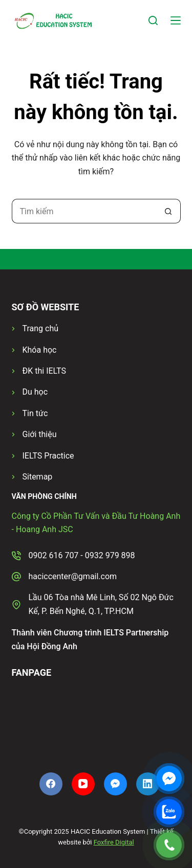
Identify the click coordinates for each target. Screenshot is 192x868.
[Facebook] (51, 784)
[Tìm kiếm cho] (84, 211)
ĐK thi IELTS (44, 371)
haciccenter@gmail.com (73, 576)
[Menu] (176, 20)
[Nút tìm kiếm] (168, 211)
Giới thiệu (40, 434)
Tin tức (35, 413)
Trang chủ (41, 328)
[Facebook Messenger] (115, 784)
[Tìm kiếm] (153, 20)
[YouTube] (83, 784)
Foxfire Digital (114, 842)
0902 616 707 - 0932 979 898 (82, 555)
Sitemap (38, 477)
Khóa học (40, 350)
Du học (35, 392)
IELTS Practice (48, 456)
